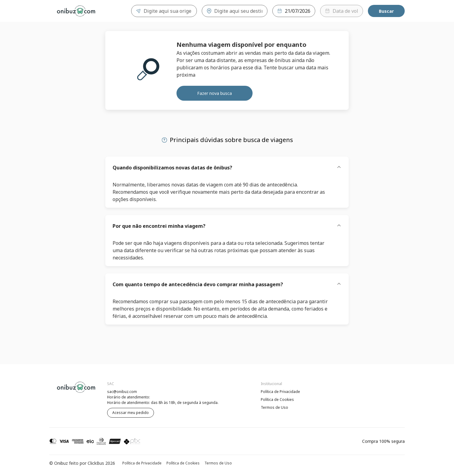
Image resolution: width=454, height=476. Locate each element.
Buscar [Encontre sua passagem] (386, 11)
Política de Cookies (277, 400)
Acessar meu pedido (131, 413)
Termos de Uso (274, 407)
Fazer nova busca (215, 93)
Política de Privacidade (280, 392)
